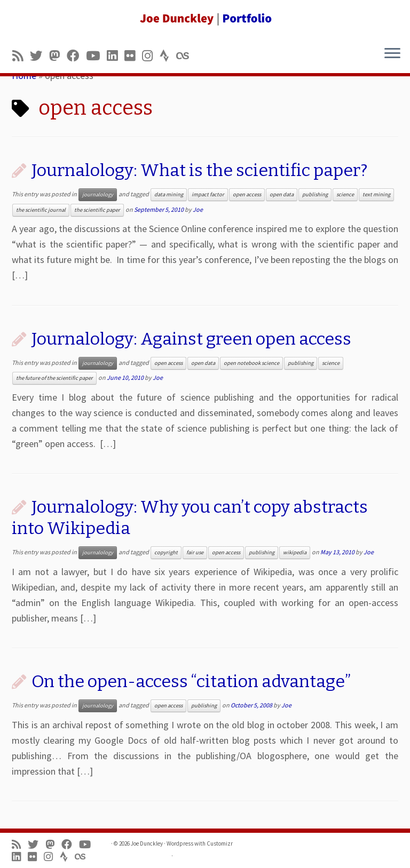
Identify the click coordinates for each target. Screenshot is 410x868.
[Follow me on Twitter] (40, 56)
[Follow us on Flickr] (133, 56)
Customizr (220, 843)
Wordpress (180, 843)
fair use (195, 552)
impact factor (208, 194)
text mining (376, 194)
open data (282, 194)
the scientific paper (97, 210)
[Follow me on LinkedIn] (116, 56)
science (345, 194)
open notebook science (251, 363)
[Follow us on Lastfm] (186, 56)
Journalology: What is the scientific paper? (199, 170)
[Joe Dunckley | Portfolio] (205, 19)
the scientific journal (41, 210)
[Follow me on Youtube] (96, 56)
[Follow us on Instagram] (151, 56)
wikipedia (295, 552)
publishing (315, 194)
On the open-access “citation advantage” (191, 681)
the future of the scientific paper (54, 378)
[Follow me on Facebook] (76, 56)
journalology (98, 194)
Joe (198, 209)
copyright (166, 552)
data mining (169, 194)
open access (247, 194)
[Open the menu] (392, 54)
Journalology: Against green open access (191, 339)
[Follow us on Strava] (168, 56)
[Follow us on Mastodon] (58, 56)
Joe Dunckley (147, 843)
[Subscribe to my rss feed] (21, 56)
